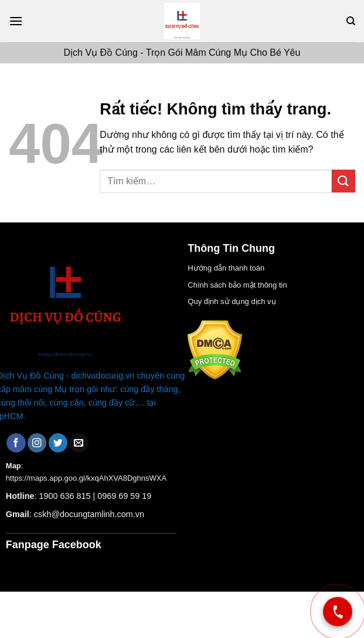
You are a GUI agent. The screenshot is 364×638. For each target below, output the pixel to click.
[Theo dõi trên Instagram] (37, 443)
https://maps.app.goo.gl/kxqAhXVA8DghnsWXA (86, 478)
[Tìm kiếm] (351, 21)
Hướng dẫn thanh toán (226, 268)
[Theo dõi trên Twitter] (58, 443)
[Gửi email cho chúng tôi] (79, 443)
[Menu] (16, 21)
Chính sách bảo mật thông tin (237, 285)
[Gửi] (343, 181)
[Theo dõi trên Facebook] (16, 443)
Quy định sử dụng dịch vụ (232, 301)
